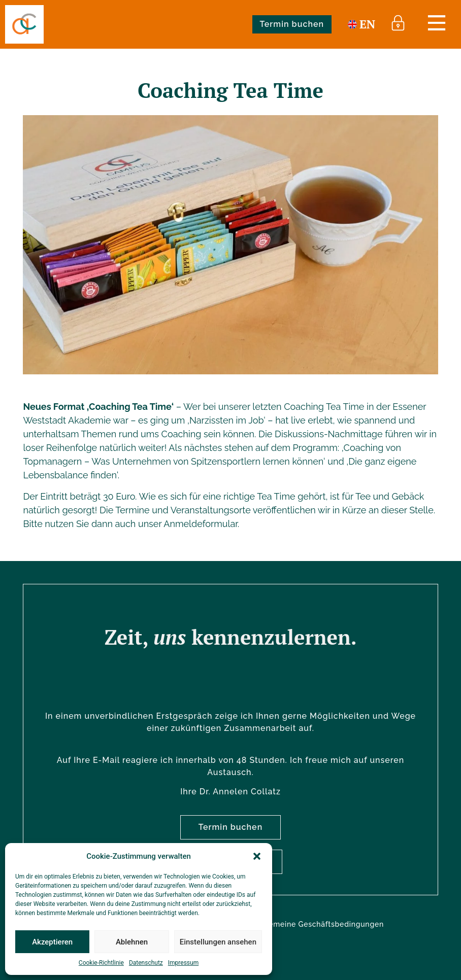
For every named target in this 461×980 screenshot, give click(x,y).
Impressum (183, 963)
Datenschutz (146, 963)
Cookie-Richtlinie (101, 963)
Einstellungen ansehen (218, 942)
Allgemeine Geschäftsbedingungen (319, 924)
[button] (257, 856)
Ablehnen (132, 942)
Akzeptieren (52, 942)
